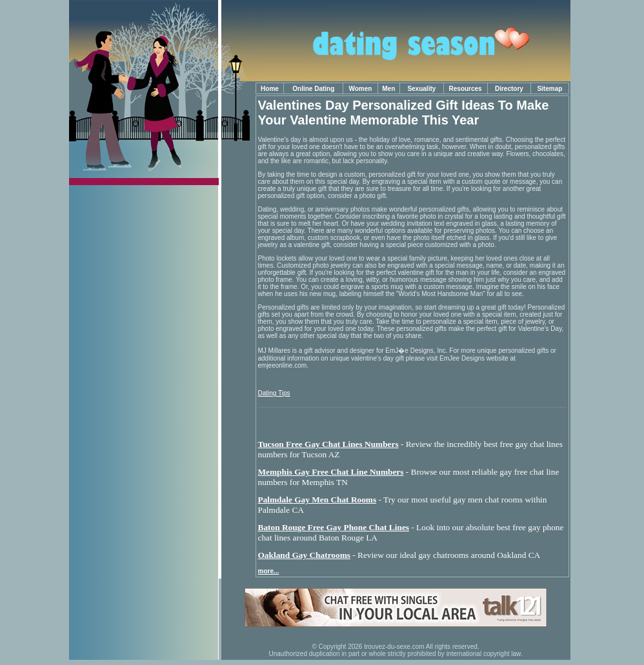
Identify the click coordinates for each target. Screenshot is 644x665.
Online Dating (313, 89)
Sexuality (421, 89)
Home (270, 89)
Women (360, 89)
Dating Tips (274, 393)
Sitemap (549, 89)
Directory (509, 89)
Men (388, 89)
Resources (466, 89)
